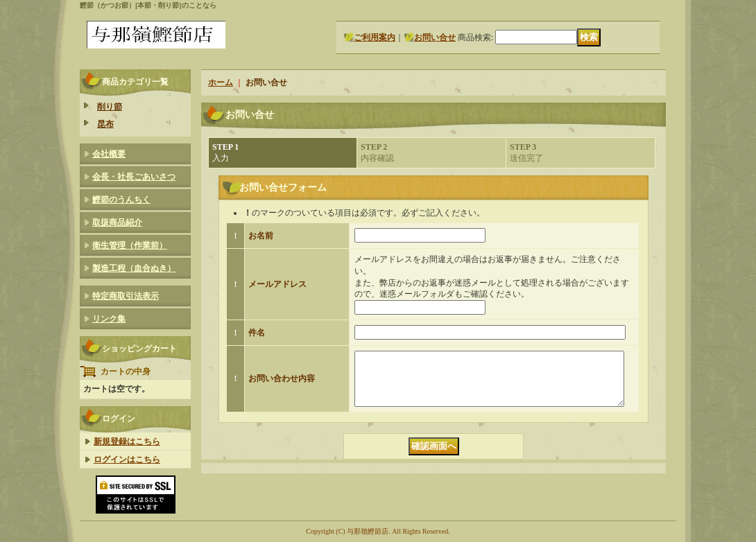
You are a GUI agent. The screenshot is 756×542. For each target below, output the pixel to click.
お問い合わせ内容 (282, 384)
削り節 (110, 107)
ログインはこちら (127, 460)
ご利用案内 (375, 37)
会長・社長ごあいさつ (134, 177)
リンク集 (109, 319)
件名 (257, 333)
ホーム (221, 82)
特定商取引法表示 (126, 296)
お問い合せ (435, 37)
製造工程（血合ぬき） (134, 268)
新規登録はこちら (127, 442)
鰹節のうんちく (121, 200)
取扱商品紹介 (117, 222)
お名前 (261, 236)
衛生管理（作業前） (130, 245)
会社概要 (109, 154)
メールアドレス (277, 284)
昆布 (105, 124)
